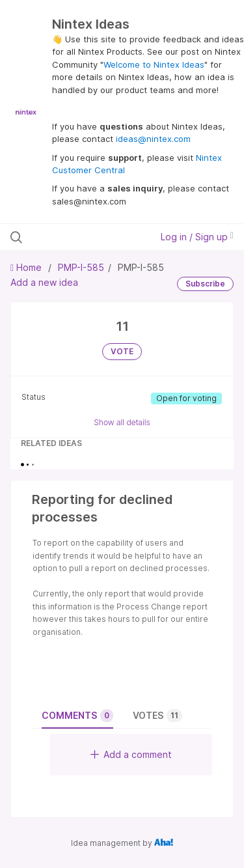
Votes (157, 716)
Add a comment (131, 754)
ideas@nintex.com (153, 139)
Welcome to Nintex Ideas (154, 64)
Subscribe (205, 284)
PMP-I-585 (81, 267)
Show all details (122, 422)
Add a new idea (44, 282)
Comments (77, 716)
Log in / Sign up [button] (197, 237)
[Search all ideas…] (77, 237)
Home (27, 267)
